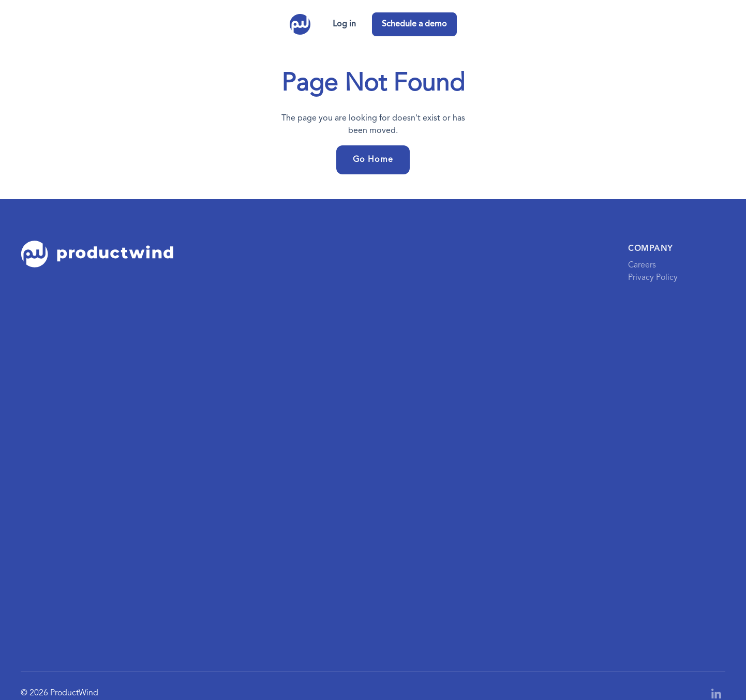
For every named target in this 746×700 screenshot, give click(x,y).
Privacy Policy (653, 278)
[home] (300, 24)
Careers (642, 265)
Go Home (373, 160)
